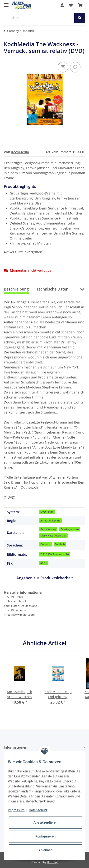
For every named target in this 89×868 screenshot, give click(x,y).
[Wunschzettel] (71, 5)
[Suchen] (39, 18)
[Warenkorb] (80, 5)
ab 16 (44, 563)
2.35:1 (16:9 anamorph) (54, 554)
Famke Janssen (70, 529)
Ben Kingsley (48, 529)
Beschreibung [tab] (16, 289)
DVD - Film (47, 512)
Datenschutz (38, 810)
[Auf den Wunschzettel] (75, 67)
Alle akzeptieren (45, 822)
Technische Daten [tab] (52, 289)
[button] (62, 5)
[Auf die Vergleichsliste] (63, 67)
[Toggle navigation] (6, 3)
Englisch (60, 544)
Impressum (16, 810)
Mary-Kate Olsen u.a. (53, 536)
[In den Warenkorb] (8, 38)
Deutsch (45, 544)
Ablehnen (45, 850)
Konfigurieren (45, 836)
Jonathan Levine (50, 521)
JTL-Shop (53, 862)
